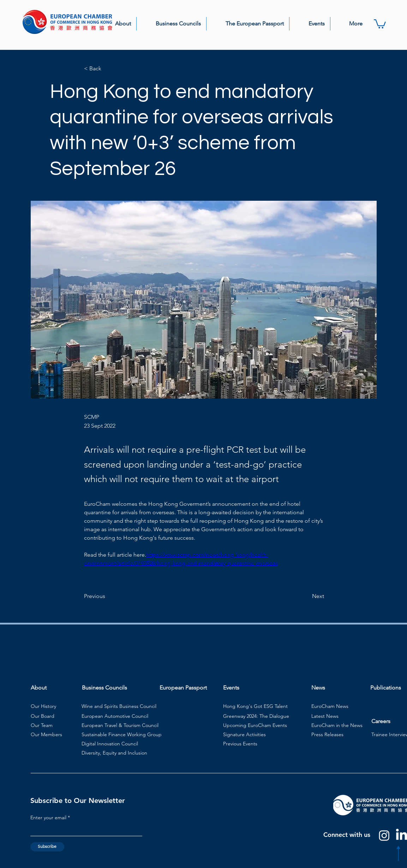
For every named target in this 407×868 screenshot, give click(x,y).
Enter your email (48, 817)
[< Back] (107, 69)
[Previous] (107, 596)
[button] (116, 24)
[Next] (306, 596)
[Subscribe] (47, 847)
